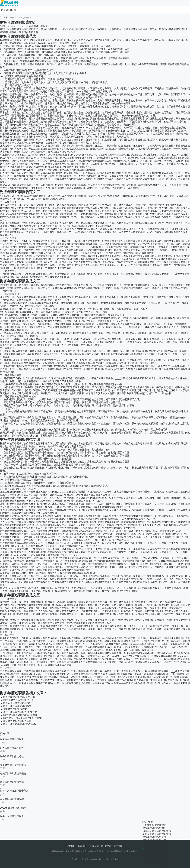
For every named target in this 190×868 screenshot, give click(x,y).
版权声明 (106, 846)
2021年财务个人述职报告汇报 (19, 700)
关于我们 (71, 846)
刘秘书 (5, 18)
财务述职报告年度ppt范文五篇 (19, 697)
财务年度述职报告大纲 (154, 837)
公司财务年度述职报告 (154, 825)
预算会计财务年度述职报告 (157, 831)
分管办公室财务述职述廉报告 (158, 861)
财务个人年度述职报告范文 (14, 791)
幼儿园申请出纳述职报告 (156, 858)
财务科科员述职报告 (153, 852)
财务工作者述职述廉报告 (156, 855)
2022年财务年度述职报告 (13, 808)
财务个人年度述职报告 (12, 816)
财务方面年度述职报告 (12, 739)
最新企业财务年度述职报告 (157, 834)
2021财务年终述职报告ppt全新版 (20, 715)
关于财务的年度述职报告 (13, 765)
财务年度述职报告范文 (154, 840)
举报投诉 (94, 846)
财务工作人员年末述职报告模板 (20, 724)
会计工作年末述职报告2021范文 (20, 712)
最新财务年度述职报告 (154, 843)
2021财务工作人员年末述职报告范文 (22, 718)
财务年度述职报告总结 (12, 782)
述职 (12, 18)
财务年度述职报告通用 (154, 828)
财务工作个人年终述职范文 (17, 706)
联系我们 (82, 846)
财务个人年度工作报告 (154, 846)
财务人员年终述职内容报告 (17, 703)
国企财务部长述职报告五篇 (17, 721)
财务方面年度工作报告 (12, 748)
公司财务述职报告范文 (15, 709)
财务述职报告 (8, 10)
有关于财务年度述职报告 (13, 773)
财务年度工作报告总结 (12, 756)
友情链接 (118, 846)
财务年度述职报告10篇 (12, 799)
